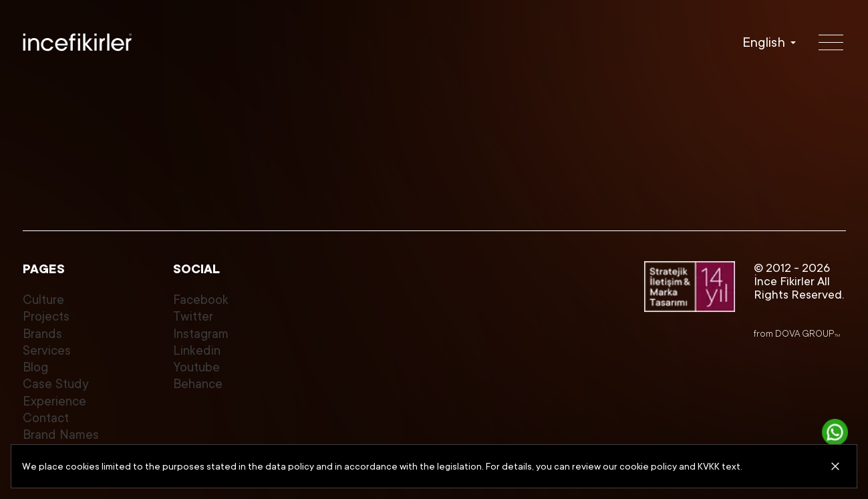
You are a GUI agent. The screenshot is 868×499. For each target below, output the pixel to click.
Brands (42, 334)
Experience (54, 401)
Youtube (196, 367)
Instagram (201, 334)
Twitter (193, 317)
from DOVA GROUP (797, 333)
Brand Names (61, 435)
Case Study (56, 384)
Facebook (201, 300)
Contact (46, 418)
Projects (46, 317)
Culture (43, 300)
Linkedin (197, 351)
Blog (35, 367)
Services (47, 351)
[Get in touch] (835, 432)
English (764, 42)
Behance (198, 384)
